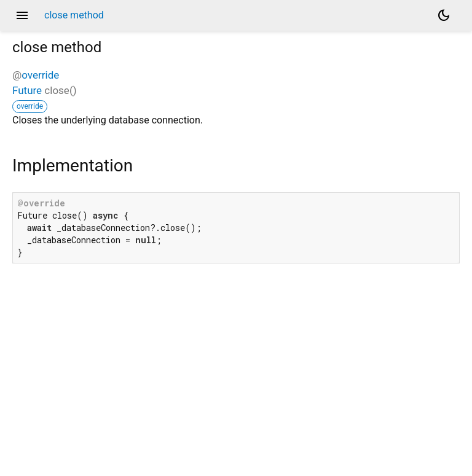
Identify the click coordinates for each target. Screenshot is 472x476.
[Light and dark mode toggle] (444, 15)
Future (27, 90)
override (40, 75)
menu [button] (22, 15)
